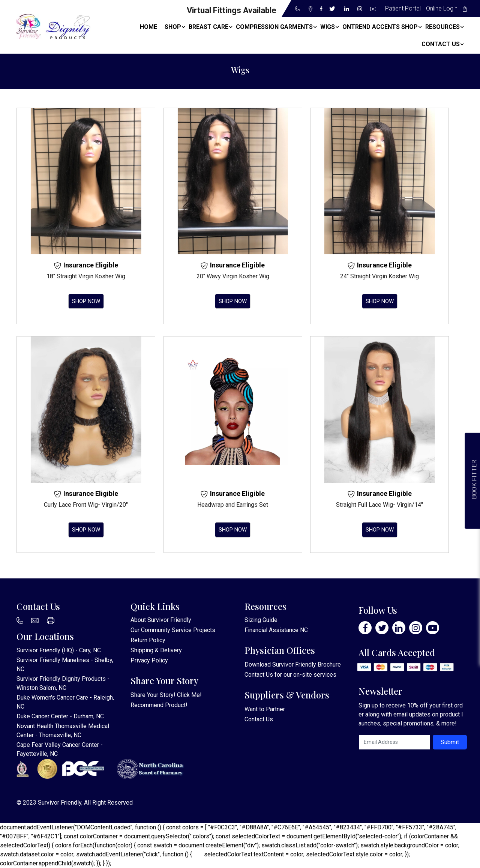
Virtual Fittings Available (232, 10)
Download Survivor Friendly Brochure (293, 665)
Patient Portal (403, 8)
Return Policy (148, 640)
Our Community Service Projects (173, 630)
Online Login (442, 8)
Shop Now (86, 301)
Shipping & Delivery (156, 650)
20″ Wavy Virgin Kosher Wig (233, 276)
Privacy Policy (149, 660)
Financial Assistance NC (276, 630)
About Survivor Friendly (161, 620)
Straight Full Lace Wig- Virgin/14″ (379, 505)
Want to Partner (265, 709)
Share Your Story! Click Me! (166, 695)
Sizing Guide (261, 620)
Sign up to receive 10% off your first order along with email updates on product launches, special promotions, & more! (411, 714)
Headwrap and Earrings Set (233, 505)
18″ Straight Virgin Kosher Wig (86, 276)
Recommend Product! (159, 705)
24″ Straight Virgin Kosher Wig (379, 276)
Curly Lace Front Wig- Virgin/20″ (86, 505)
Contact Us (259, 675)
